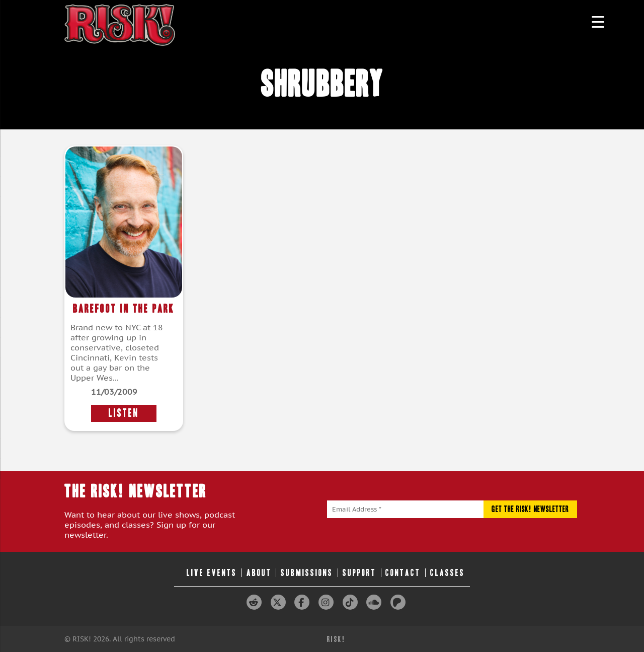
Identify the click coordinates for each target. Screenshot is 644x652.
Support (359, 573)
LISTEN (124, 413)
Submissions (307, 573)
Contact (403, 573)
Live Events (212, 573)
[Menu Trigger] (598, 21)
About (259, 573)
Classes (448, 573)
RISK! (336, 639)
